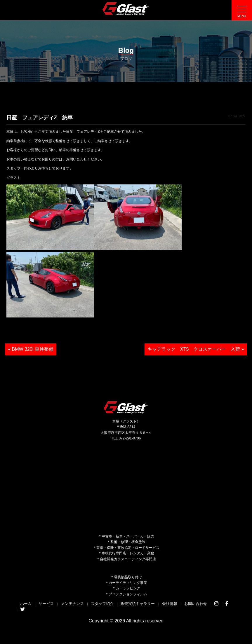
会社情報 (170, 604)
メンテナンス (72, 604)
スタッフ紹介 (102, 604)
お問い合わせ (196, 604)
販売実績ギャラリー (138, 604)
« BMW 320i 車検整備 (31, 349)
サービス (46, 604)
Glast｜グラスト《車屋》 (126, 8)
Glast (126, 407)
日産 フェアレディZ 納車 (40, 118)
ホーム (26, 604)
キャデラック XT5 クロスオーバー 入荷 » (196, 349)
